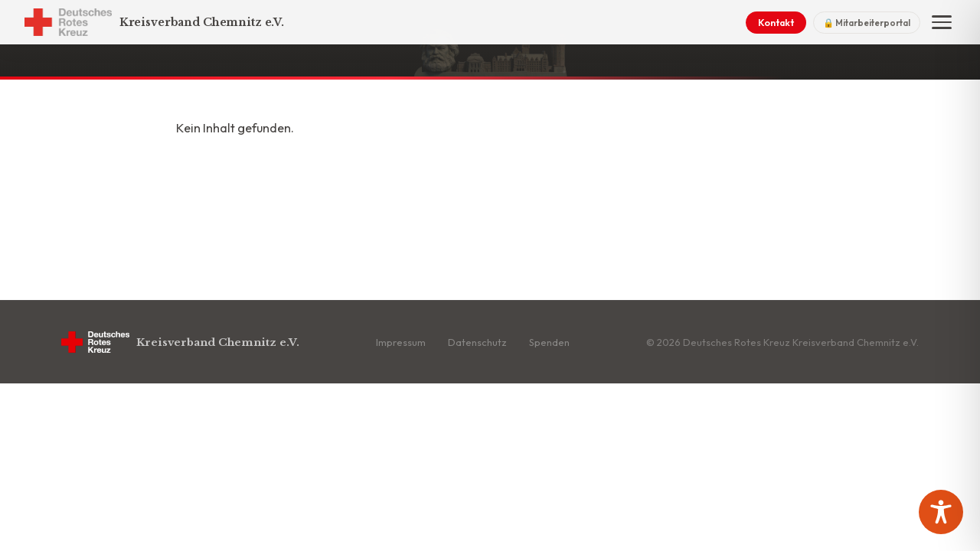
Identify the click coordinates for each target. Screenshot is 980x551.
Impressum (401, 342)
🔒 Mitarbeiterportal (867, 23)
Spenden (549, 342)
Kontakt (776, 23)
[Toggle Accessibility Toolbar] (941, 512)
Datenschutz (477, 342)
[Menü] (942, 22)
